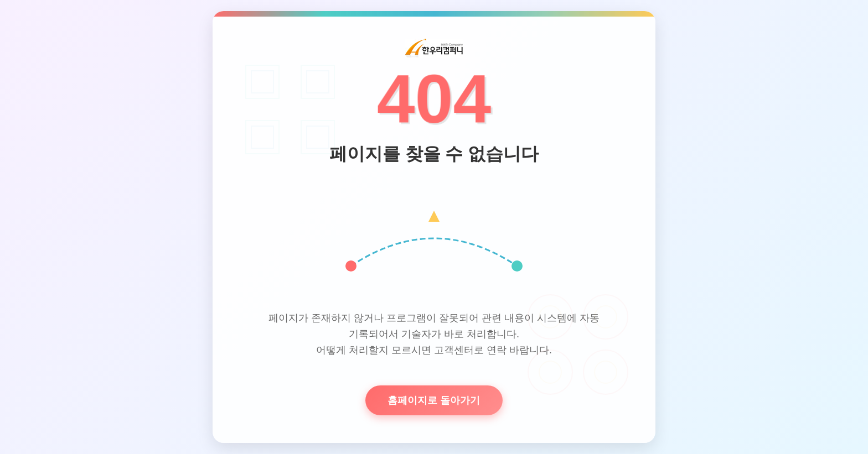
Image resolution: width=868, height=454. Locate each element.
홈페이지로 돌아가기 (434, 400)
